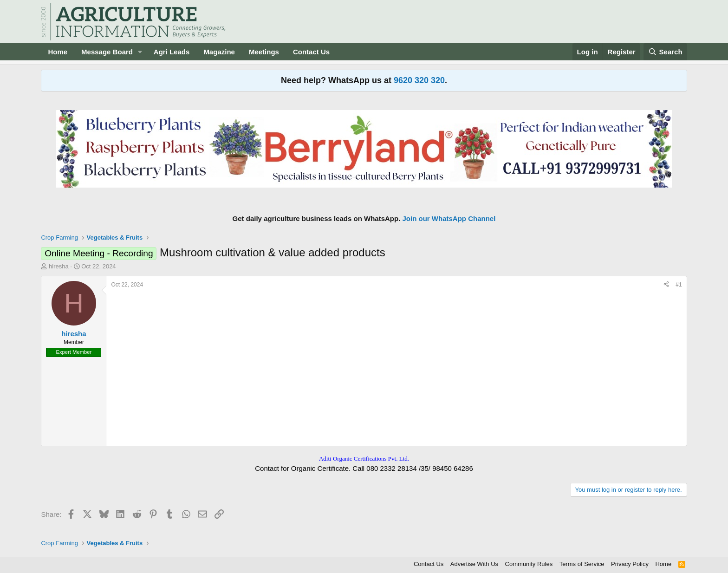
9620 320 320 (419, 80)
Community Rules (529, 564)
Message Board (107, 52)
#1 (679, 285)
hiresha (59, 266)
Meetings (264, 52)
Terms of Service (582, 564)
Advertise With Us (474, 564)
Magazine (219, 52)
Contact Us (311, 52)
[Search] (665, 52)
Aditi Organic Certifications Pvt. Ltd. (364, 459)
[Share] (666, 285)
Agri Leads (172, 52)
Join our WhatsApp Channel (449, 218)
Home (58, 52)
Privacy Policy (630, 564)
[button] (140, 52)
